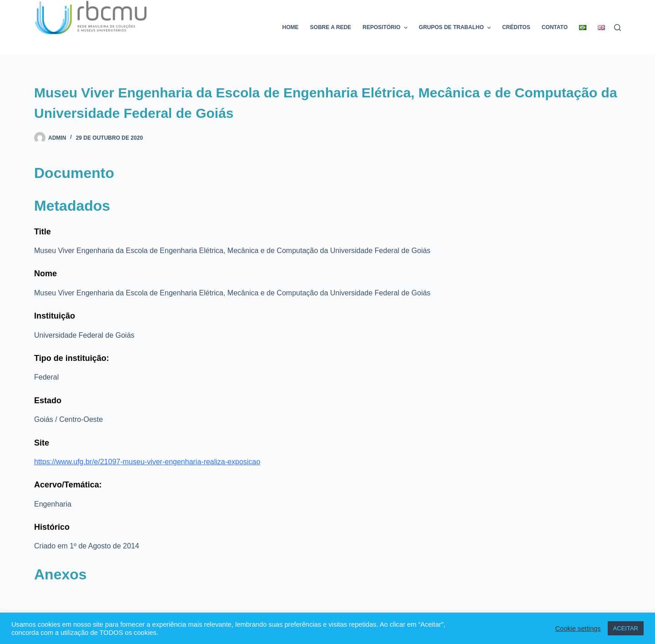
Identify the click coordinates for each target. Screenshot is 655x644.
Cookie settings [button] (578, 629)
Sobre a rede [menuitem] (331, 27)
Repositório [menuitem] (386, 28)
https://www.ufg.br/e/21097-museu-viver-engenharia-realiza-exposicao (147, 462)
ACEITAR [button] (626, 628)
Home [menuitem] (291, 27)
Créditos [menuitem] (516, 27)
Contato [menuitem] (555, 27)
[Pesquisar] (617, 28)
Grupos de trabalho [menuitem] (456, 28)
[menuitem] (583, 28)
